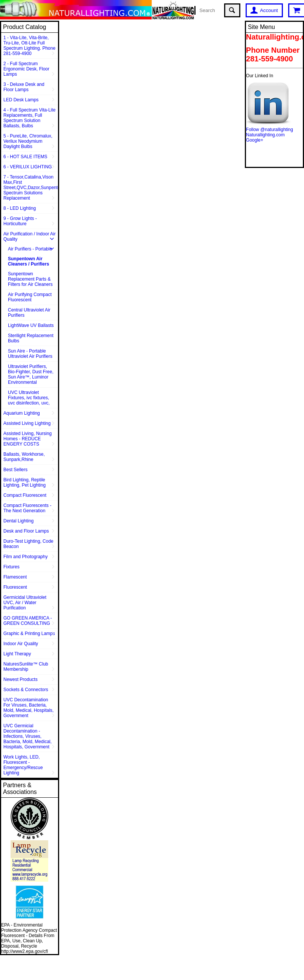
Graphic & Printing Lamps (29, 633)
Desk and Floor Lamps (26, 531)
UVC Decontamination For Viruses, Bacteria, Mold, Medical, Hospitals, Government (28, 708)
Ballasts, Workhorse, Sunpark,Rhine (24, 457)
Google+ (255, 140)
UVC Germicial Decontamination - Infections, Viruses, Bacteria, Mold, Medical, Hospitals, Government (27, 736)
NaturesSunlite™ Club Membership (26, 667)
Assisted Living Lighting (27, 423)
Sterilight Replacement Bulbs (31, 338)
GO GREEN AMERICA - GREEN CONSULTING (28, 621)
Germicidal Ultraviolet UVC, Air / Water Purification (25, 603)
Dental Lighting (18, 521)
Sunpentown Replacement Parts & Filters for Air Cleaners (30, 279)
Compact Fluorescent (25, 495)
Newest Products (21, 679)
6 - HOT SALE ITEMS (25, 157)
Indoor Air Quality (21, 644)
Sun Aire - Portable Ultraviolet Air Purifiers (30, 354)
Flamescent (15, 577)
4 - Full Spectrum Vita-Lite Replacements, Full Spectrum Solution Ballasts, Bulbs (30, 118)
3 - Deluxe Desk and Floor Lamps (24, 87)
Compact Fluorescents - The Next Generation (27, 508)
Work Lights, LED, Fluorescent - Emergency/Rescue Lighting (23, 765)
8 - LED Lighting (20, 208)
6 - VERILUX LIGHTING (28, 167)
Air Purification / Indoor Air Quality (30, 237)
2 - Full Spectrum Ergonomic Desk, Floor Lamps (26, 69)
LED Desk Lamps (21, 100)
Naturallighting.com (265, 135)
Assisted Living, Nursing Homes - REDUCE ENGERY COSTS (27, 439)
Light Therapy (17, 654)
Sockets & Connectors (26, 690)
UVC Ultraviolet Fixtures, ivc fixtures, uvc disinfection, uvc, (29, 398)
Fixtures (11, 567)
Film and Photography (25, 557)
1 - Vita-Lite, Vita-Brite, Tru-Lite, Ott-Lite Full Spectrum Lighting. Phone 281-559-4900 (29, 46)
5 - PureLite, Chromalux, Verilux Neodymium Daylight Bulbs (28, 141)
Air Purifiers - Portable (30, 249)
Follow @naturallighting (270, 130)
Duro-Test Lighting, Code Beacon (28, 544)
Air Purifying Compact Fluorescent (30, 297)
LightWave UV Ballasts (31, 325)
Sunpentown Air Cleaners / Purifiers (28, 261)
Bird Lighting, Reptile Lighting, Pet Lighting (24, 482)
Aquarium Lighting (22, 413)
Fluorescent (15, 587)
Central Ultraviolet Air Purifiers (29, 313)
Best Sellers (15, 470)
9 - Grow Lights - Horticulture (20, 221)
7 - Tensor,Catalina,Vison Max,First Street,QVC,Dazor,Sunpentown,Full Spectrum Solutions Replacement (31, 188)
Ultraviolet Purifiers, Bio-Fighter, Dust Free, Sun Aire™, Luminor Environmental (31, 374)
